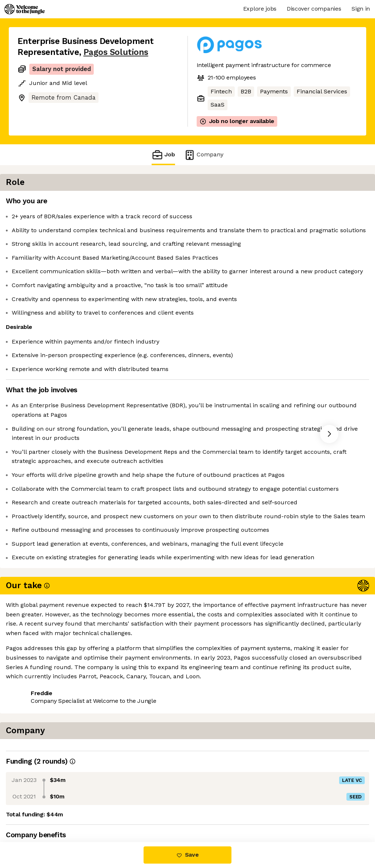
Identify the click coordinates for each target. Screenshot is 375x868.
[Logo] (25, 9)
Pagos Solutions (116, 52)
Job (163, 155)
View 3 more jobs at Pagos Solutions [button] (120, 811)
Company (204, 155)
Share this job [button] (38, 811)
